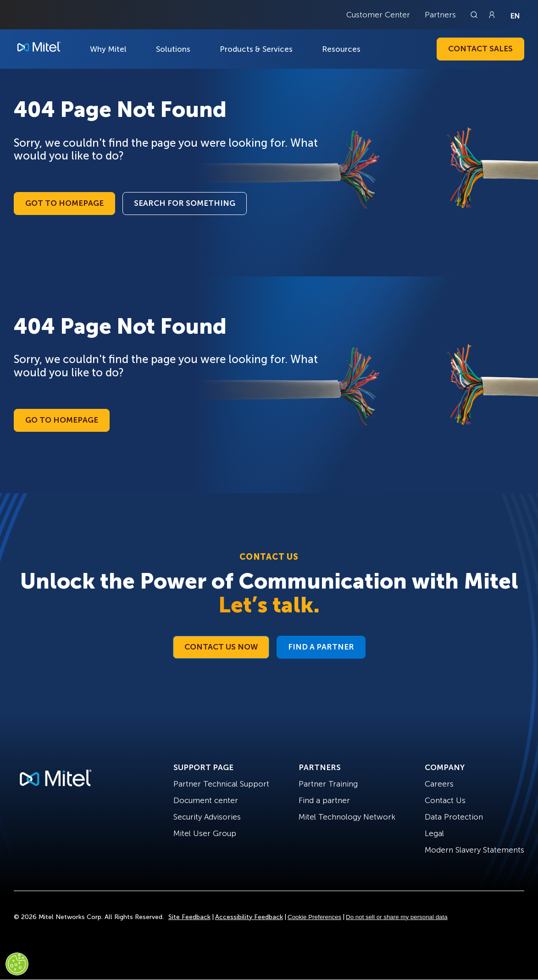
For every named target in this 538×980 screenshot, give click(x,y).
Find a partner (324, 800)
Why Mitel (108, 49)
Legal (434, 833)
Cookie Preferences (314, 917)
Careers (439, 784)
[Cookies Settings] (17, 964)
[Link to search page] (475, 15)
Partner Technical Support (221, 784)
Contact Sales (480, 49)
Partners (440, 15)
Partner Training (328, 784)
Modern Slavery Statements (474, 850)
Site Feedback (189, 917)
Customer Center (378, 15)
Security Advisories (207, 817)
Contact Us (445, 800)
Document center (206, 800)
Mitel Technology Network (347, 817)
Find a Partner (321, 647)
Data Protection (454, 817)
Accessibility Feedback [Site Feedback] (249, 917)
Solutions (173, 49)
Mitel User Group (205, 833)
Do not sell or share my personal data (397, 917)
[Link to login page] (492, 15)
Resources (341, 49)
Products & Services (256, 49)
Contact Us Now (221, 647)
